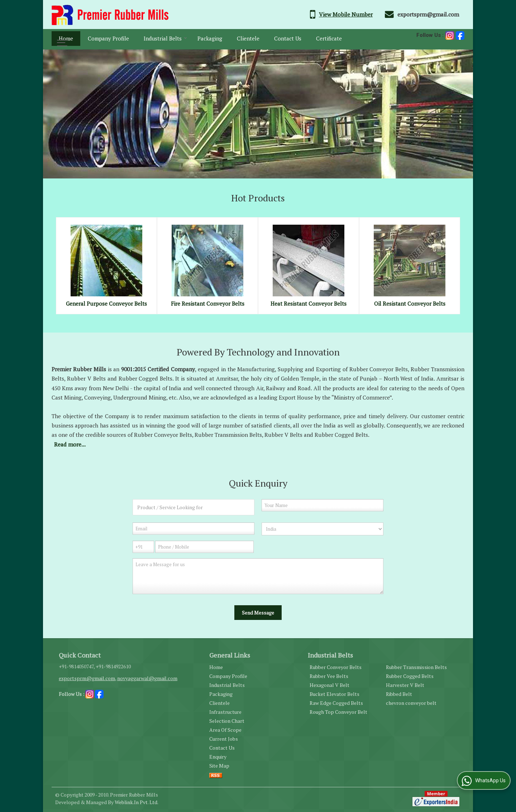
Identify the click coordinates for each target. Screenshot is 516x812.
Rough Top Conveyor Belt (338, 712)
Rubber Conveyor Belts (336, 667)
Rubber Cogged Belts (410, 676)
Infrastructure (225, 712)
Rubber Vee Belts (329, 676)
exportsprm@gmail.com (428, 14)
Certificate (329, 38)
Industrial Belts (165, 38)
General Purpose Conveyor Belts (106, 304)
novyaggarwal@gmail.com (147, 678)
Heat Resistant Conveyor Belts (309, 304)
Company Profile (108, 38)
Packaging (210, 38)
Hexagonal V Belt (329, 685)
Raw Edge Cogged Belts (336, 703)
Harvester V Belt (405, 685)
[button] (346, 14)
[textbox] (193, 507)
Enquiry (218, 757)
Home (66, 38)
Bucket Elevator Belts (335, 694)
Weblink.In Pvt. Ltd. (137, 802)
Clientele (248, 38)
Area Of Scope (225, 730)
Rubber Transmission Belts (416, 667)
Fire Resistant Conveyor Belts (208, 304)
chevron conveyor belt (411, 703)
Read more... (70, 444)
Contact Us (288, 38)
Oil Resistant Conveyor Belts (410, 304)
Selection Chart (227, 721)
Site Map (219, 766)
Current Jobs (224, 739)
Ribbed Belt (399, 694)
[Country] (322, 529)
